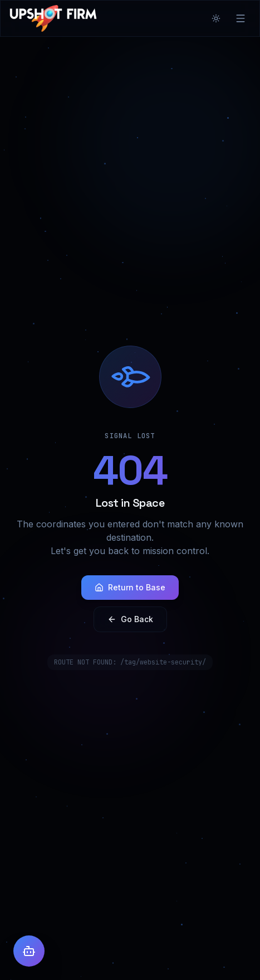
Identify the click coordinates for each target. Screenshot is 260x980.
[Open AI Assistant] (29, 951)
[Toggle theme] (216, 18)
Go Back (130, 619)
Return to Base (130, 587)
